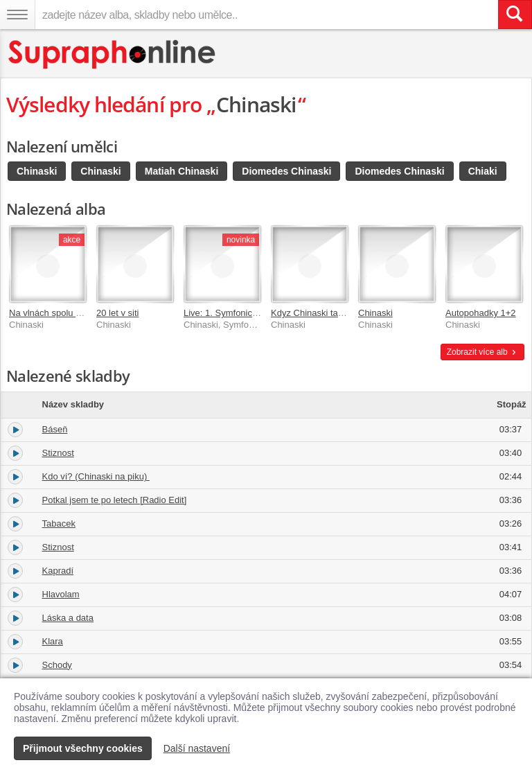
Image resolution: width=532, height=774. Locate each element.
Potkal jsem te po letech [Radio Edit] (115, 500)
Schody (57, 665)
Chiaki (483, 171)
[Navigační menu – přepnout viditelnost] (17, 15)
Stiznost (58, 453)
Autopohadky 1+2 (481, 313)
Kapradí (58, 571)
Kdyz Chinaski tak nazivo (321, 313)
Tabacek (59, 524)
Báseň (55, 429)
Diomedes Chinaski (286, 171)
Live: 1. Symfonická (223, 313)
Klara (53, 641)
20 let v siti (117, 313)
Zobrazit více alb (482, 352)
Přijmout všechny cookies (83, 748)
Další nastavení (197, 748)
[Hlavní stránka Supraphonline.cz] (113, 54)
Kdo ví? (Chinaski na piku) (96, 476)
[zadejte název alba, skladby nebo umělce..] (266, 15)
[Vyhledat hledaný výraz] (515, 15)
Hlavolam (61, 594)
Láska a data (68, 618)
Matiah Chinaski (182, 171)
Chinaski (37, 171)
